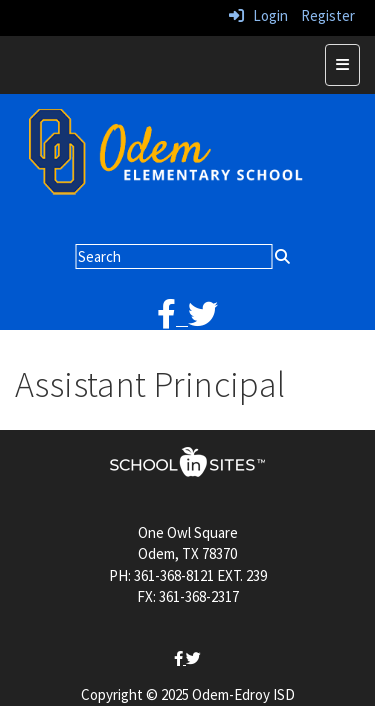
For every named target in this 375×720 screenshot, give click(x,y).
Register (328, 15)
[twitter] (203, 319)
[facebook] (172, 319)
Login (258, 15)
